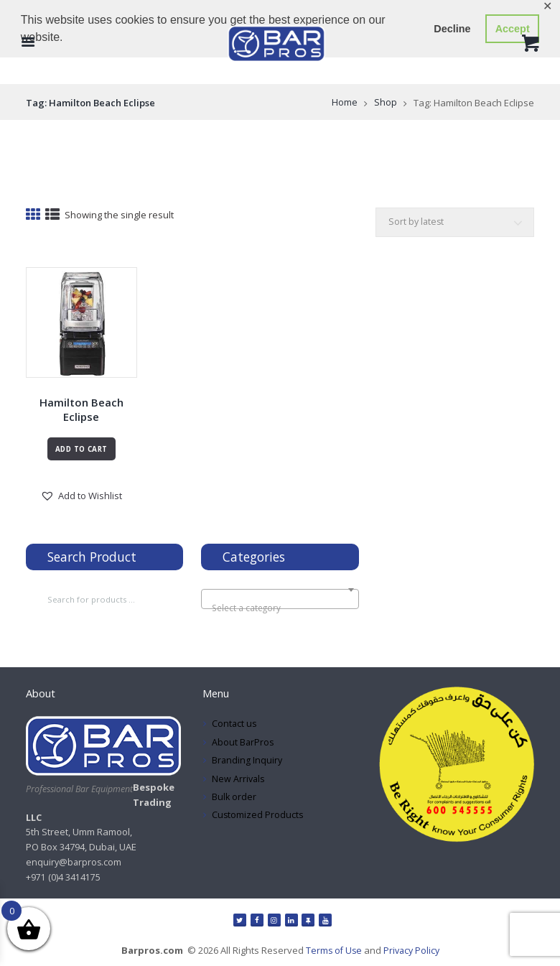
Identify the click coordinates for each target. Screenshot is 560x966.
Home (345, 103)
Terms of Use (332, 953)
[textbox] (280, 610)
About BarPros (243, 744)
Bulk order (234, 799)
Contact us (235, 726)
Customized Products (258, 817)
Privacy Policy (412, 953)
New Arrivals (239, 781)
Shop (386, 103)
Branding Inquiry (248, 763)
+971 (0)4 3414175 (63, 879)
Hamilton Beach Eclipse (81, 411)
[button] (81, 497)
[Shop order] (453, 223)
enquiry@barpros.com (75, 865)
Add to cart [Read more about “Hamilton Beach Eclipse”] (81, 451)
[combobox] (280, 601)
